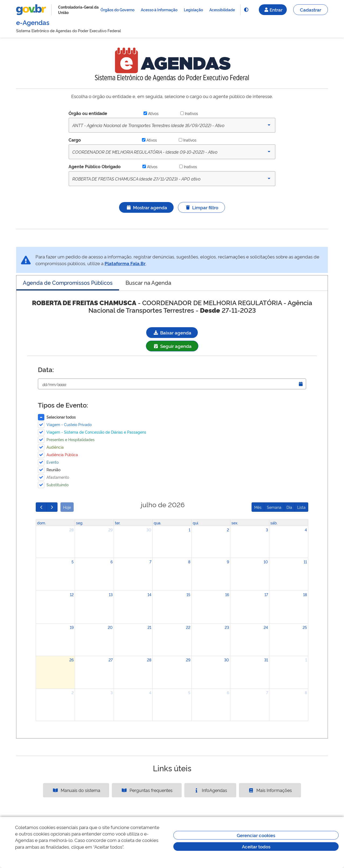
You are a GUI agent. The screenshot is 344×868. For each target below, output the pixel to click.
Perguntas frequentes (147, 790)
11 (305, 562)
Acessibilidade (222, 10)
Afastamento (58, 477)
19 (72, 627)
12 (72, 594)
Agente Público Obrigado (95, 166)
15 (188, 594)
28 (71, 530)
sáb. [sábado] (274, 523)
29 (110, 530)
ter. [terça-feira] (118, 523)
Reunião (53, 469)
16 (227, 594)
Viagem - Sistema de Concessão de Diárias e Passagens (96, 432)
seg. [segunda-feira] (80, 523)
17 (266, 594)
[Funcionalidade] (246, 10)
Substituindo (58, 485)
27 (111, 660)
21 (149, 627)
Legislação (193, 10)
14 (149, 594)
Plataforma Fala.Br (125, 263)
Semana (274, 507)
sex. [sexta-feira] (235, 523)
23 (227, 627)
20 (110, 627)
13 (111, 594)
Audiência (55, 447)
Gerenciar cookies (256, 835)
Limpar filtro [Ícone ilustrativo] (201, 207)
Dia (289, 507)
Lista (301, 507)
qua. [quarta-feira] (157, 523)
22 (188, 627)
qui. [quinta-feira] (196, 523)
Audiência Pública (62, 454)
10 (266, 562)
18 (305, 594)
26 (71, 660)
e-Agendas (33, 22)
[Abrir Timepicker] (301, 384)
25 (305, 627)
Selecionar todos (61, 417)
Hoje (67, 507)
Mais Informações (270, 790)
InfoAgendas (210, 790)
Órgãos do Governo (117, 10)
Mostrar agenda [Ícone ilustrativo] (146, 207)
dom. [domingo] (42, 523)
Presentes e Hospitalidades (71, 439)
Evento (53, 462)
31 (266, 660)
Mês (258, 507)
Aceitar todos (256, 846)
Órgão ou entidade (88, 113)
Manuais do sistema (76, 790)
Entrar (273, 10)
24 (266, 627)
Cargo (75, 140)
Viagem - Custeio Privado (69, 424)
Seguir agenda (172, 346)
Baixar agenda (172, 332)
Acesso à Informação (159, 10)
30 (149, 530)
